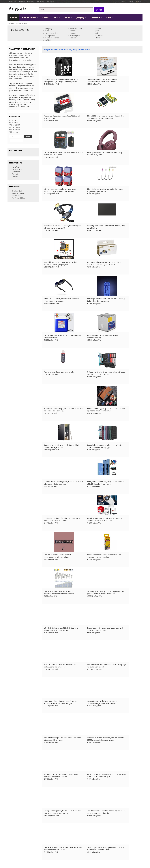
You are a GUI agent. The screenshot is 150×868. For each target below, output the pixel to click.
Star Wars (15, 163)
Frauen (68, 18)
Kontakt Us (46, 832)
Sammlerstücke (76, 28)
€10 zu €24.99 (15, 125)
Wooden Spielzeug (52, 33)
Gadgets (73, 31)
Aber (57, 18)
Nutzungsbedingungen (15, 849)
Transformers (17, 165)
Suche (99, 10)
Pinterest (40, 2)
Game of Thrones (52, 38)
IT (66, 849)
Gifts (47, 31)
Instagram (51, 2)
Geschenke (96, 18)
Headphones (50, 35)
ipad (96, 33)
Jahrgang (81, 18)
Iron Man (15, 172)
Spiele (97, 31)
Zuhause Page (48, 834)
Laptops (73, 33)
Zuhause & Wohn (30, 18)
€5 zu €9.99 (14, 123)
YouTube (12, 2)
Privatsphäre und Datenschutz (33, 849)
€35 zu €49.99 (15, 130)
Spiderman (16, 168)
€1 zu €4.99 (14, 120)
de (138, 2)
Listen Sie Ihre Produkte (51, 837)
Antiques (98, 28)
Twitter (22, 2)
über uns (45, 830)
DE (60, 849)
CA (8, 851)
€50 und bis (14, 132)
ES (63, 849)
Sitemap (131, 2)
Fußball (48, 40)
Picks (109, 18)
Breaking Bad (75, 35)
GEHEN (33, 137)
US (69, 849)
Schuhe (97, 38)
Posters (73, 38)
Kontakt (123, 2)
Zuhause (13, 18)
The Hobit (15, 170)
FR (56, 849)
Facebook (31, 2)
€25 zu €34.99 (15, 127)
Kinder (46, 18)
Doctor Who (99, 35)
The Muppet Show (19, 194)
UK (53, 849)
